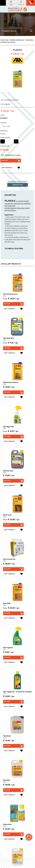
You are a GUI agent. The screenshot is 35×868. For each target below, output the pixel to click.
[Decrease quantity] (3, 141)
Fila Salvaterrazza (10, 294)
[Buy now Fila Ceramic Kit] (13, 569)
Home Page (4, 40)
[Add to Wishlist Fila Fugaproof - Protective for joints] (13, 707)
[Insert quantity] (9, 141)
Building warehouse (17, 40)
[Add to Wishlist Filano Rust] (13, 839)
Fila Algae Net (9, 427)
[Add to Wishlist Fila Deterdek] (13, 353)
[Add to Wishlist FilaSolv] (11, 168)
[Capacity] (5, 126)
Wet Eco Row (8, 471)
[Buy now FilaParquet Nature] (13, 392)
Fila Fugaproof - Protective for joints (17, 692)
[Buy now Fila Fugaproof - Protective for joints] (13, 702)
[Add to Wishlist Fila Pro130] (13, 530)
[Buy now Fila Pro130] (13, 525)
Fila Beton (7, 736)
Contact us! (18, 185)
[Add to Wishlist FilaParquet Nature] (13, 397)
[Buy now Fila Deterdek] (13, 348)
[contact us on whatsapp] (29, 837)
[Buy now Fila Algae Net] (13, 437)
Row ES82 (7, 603)
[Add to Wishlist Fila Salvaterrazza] (13, 309)
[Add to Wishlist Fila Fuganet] (13, 662)
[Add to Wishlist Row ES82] (13, 618)
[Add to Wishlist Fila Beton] (13, 751)
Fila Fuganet (8, 648)
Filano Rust (7, 824)
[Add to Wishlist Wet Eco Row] (13, 486)
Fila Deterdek (8, 338)
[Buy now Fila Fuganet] (13, 658)
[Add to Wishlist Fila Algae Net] (13, 441)
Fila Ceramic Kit (9, 559)
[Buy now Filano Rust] (13, 834)
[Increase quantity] (16, 141)
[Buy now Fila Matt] (13, 790)
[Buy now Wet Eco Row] (13, 481)
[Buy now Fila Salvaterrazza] (13, 304)
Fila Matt (7, 780)
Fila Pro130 (7, 515)
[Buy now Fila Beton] (13, 746)
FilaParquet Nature (11, 382)
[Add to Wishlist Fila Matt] (13, 795)
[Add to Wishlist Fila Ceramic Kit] (13, 574)
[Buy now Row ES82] (13, 613)
